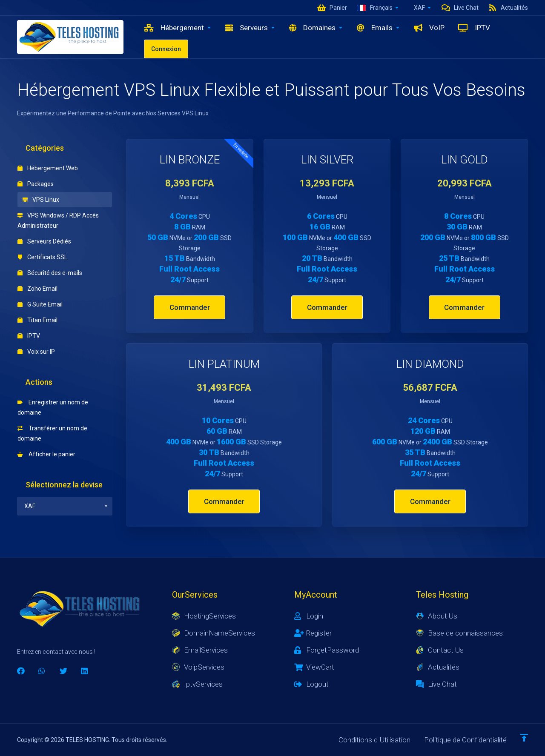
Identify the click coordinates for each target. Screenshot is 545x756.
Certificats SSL (42, 257)
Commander (190, 307)
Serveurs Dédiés (44, 241)
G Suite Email (40, 304)
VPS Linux (41, 200)
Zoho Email (37, 289)
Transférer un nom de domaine (52, 433)
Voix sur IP (36, 352)
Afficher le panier (46, 454)
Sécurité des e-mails (50, 273)
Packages (36, 184)
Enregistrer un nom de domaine (53, 407)
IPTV (29, 336)
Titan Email (37, 320)
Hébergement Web (48, 168)
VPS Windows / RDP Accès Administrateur (58, 220)
